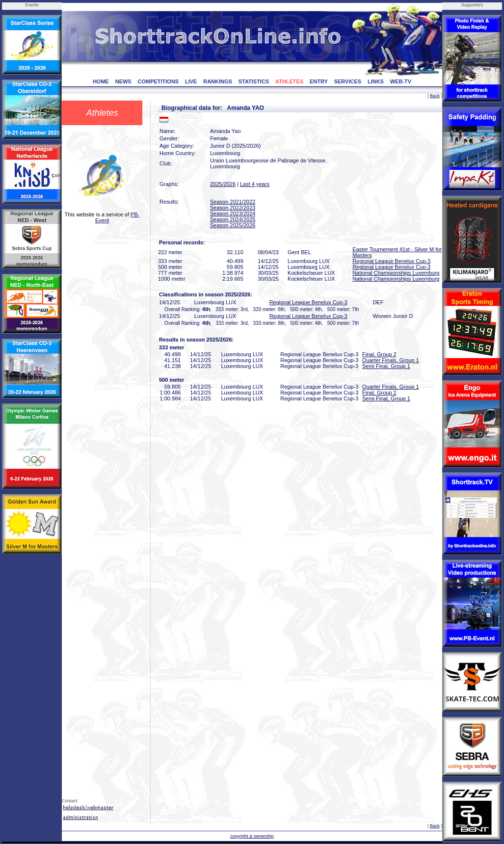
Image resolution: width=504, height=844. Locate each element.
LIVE (191, 81)
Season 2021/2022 (233, 202)
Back (435, 96)
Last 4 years (255, 184)
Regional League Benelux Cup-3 (391, 261)
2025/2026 (223, 184)
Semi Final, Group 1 (386, 366)
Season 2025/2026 (233, 225)
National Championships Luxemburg (396, 273)
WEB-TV (401, 81)
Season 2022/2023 (233, 208)
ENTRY (319, 81)
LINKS (376, 81)
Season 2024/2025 (233, 219)
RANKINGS (218, 81)
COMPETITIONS (158, 81)
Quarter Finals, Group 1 (391, 360)
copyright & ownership (252, 836)
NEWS (123, 81)
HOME (101, 81)
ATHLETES (289, 81)
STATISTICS (254, 81)
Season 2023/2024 (233, 213)
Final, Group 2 (379, 354)
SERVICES (348, 81)
